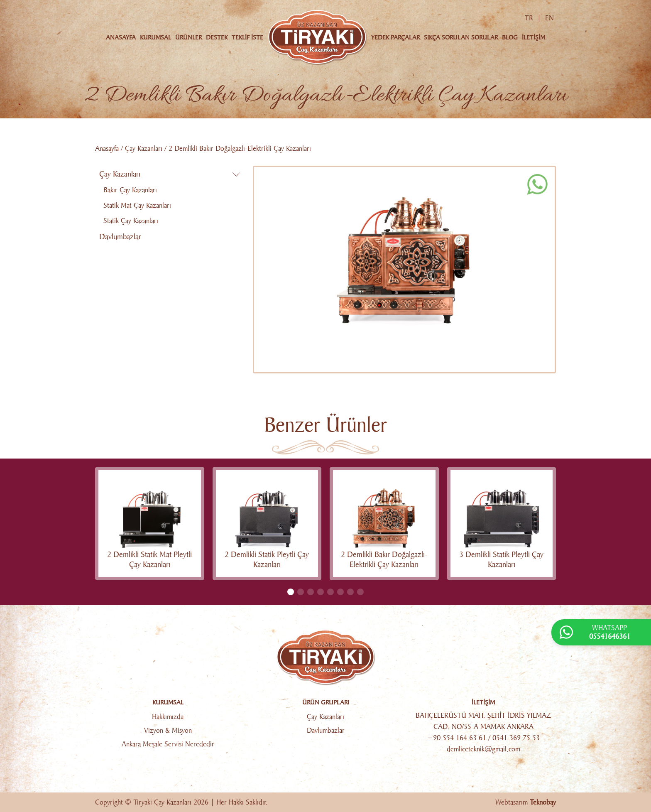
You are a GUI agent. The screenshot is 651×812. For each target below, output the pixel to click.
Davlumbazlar (120, 237)
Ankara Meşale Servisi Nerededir (168, 744)
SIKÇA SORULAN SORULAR (461, 37)
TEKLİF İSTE (247, 37)
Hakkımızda (168, 717)
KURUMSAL (155, 37)
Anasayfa (107, 148)
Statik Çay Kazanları (131, 221)
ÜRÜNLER (188, 37)
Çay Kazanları (144, 148)
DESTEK (217, 37)
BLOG (510, 37)
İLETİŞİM (534, 37)
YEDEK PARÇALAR (395, 37)
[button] (291, 592)
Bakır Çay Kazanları (130, 190)
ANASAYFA (121, 37)
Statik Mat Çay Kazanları (137, 205)
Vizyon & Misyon (168, 730)
